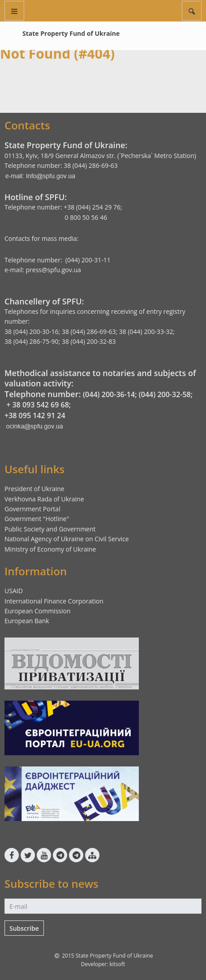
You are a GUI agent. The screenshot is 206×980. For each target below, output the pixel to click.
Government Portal (32, 509)
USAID (14, 591)
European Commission (38, 611)
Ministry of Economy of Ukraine (50, 549)
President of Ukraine (34, 489)
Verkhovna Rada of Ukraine (44, 499)
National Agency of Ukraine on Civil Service (67, 539)
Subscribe (24, 928)
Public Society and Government (50, 529)
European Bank (27, 621)
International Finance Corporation (54, 601)
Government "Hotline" (37, 519)
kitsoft (117, 964)
